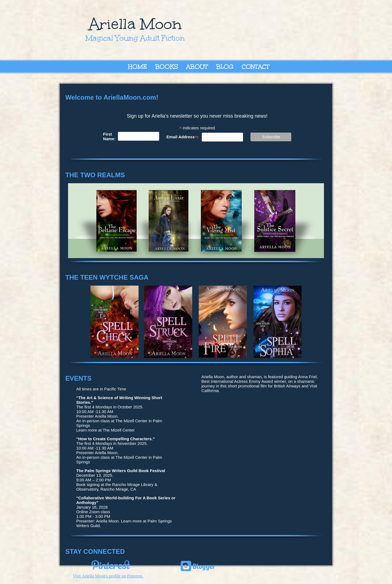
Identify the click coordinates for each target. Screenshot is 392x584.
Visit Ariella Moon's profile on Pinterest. (108, 576)
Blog (225, 67)
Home (137, 67)
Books (167, 67)
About (197, 67)
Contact (256, 67)
